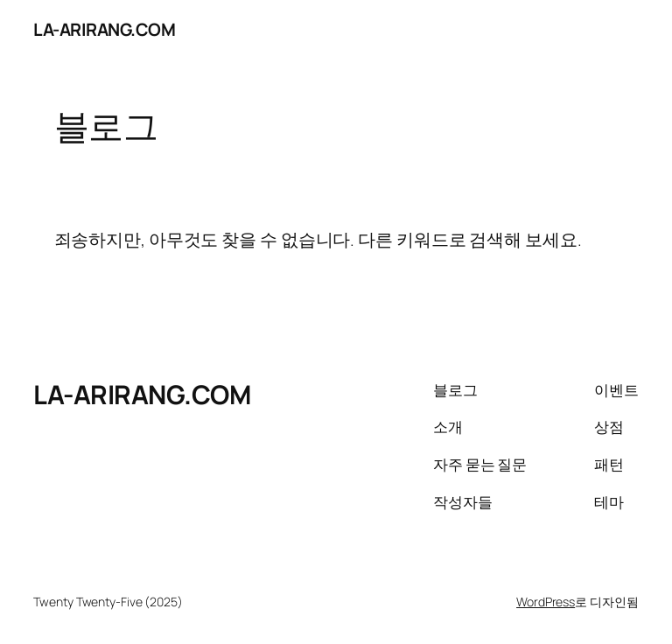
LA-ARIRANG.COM (104, 29)
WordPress (546, 602)
